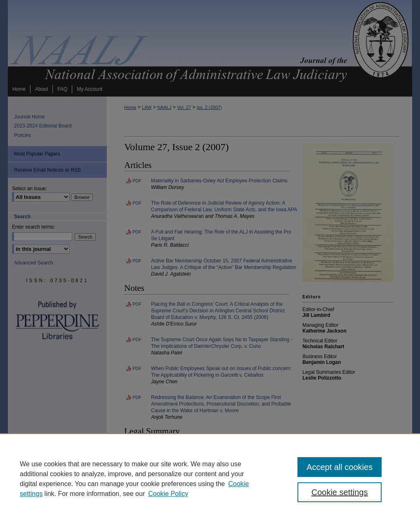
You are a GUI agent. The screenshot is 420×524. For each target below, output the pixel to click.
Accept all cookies (340, 467)
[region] (210, 479)
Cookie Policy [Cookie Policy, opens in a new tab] (168, 494)
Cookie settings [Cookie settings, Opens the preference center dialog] (340, 492)
